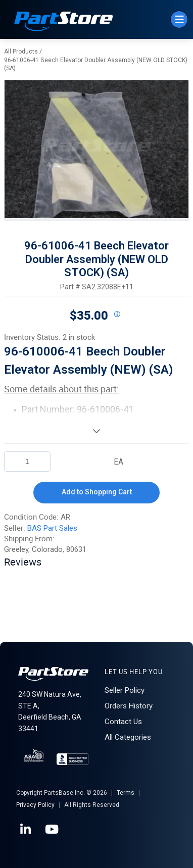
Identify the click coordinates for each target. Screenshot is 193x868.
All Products (21, 52)
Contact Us (123, 722)
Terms (126, 793)
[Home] (64, 22)
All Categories (128, 737)
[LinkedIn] (26, 830)
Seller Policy (125, 690)
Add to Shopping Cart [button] (97, 492)
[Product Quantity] (27, 462)
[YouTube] (53, 830)
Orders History (129, 706)
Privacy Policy (35, 805)
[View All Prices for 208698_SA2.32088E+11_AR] (117, 315)
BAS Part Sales (52, 528)
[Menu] (179, 19)
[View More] (96, 431)
